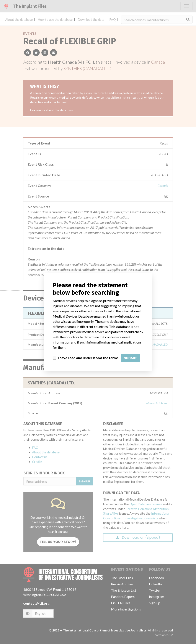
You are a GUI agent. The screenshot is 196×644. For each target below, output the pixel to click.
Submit (130, 358)
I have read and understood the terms (88, 358)
